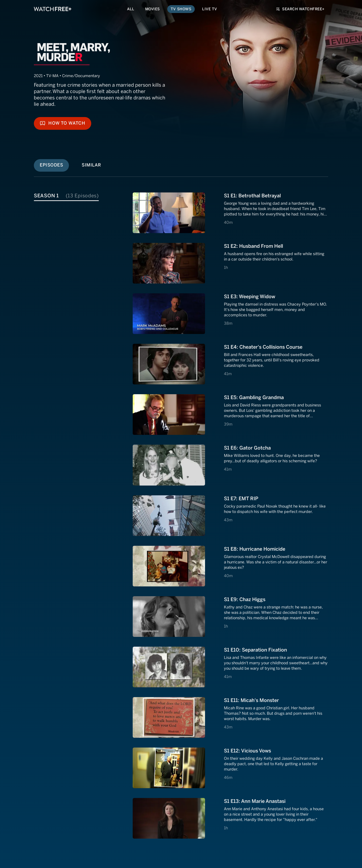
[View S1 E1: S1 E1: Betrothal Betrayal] (230, 213)
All (131, 9)
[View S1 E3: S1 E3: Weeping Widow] (230, 314)
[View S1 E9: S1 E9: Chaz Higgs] (230, 617)
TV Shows (181, 9)
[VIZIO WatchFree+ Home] (53, 9)
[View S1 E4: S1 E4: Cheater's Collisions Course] (230, 364)
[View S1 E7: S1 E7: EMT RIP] (230, 516)
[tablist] (82, 195)
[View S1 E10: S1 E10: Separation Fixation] (230, 667)
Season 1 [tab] (66, 196)
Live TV (210, 9)
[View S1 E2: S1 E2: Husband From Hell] (230, 263)
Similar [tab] (91, 165)
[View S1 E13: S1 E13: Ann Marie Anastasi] (230, 818)
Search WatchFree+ (300, 9)
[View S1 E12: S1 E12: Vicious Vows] (230, 768)
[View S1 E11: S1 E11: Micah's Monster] (230, 717)
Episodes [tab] (51, 165)
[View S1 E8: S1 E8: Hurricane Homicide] (230, 566)
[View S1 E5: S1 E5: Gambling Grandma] (230, 415)
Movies (153, 9)
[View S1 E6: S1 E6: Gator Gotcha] (230, 465)
